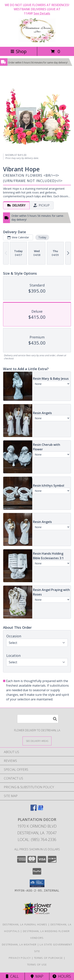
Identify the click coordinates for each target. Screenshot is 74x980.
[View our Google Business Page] (40, 810)
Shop (18, 51)
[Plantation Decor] (37, 41)
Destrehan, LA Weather (19, 944)
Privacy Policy (20, 958)
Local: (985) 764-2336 (37, 840)
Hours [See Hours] (62, 976)
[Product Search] (38, 719)
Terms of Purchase (48, 958)
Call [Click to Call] (12, 976)
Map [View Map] (37, 976)
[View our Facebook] (34, 810)
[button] (37, 883)
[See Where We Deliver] (37, 741)
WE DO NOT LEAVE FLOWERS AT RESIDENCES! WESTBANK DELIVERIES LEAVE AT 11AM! (37, 9)
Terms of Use (37, 965)
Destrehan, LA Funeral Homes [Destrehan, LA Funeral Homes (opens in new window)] (25, 924)
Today (42, 237)
